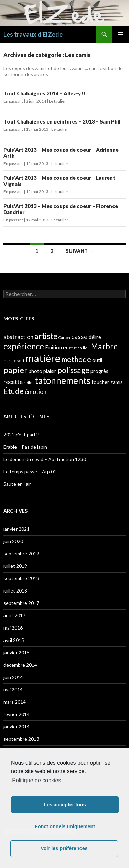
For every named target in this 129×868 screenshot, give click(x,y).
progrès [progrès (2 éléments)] (99, 371)
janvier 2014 (17, 726)
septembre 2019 (21, 554)
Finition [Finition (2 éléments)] (53, 347)
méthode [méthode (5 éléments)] (76, 359)
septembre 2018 (21, 578)
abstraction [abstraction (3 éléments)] (18, 337)
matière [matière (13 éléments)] (43, 358)
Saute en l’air (17, 484)
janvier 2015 (17, 652)
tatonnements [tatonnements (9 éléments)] (63, 380)
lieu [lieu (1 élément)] (86, 348)
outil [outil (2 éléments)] (97, 360)
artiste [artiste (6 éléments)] (46, 336)
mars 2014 (15, 702)
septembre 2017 (21, 603)
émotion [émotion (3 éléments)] (36, 392)
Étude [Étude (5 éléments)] (14, 391)
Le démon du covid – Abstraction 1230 (45, 459)
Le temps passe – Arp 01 (30, 472)
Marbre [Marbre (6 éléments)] (104, 346)
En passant (13, 101)
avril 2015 (14, 640)
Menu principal (121, 34)
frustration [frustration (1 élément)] (72, 348)
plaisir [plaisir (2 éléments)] (50, 371)
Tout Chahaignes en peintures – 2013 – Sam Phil (62, 121)
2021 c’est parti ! (21, 435)
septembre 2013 (21, 739)
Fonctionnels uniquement (65, 826)
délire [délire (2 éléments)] (95, 337)
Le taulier (57, 101)
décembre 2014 (20, 665)
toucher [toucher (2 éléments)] (100, 382)
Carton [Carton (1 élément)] (64, 337)
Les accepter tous (65, 805)
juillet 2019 (15, 566)
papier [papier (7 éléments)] (15, 370)
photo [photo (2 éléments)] (35, 371)
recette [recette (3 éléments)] (13, 382)
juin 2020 (13, 541)
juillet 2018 (15, 591)
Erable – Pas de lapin (25, 447)
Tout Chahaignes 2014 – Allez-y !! (44, 93)
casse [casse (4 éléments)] (79, 336)
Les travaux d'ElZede (33, 34)
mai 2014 (13, 689)
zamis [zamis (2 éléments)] (117, 382)
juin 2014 (13, 677)
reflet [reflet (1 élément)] (29, 382)
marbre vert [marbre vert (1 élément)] (14, 360)
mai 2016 (13, 628)
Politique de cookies (36, 780)
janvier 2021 (17, 529)
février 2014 (17, 714)
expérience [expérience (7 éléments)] (24, 346)
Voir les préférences (64, 848)
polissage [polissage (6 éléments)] (73, 370)
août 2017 (14, 615)
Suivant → (80, 251)
